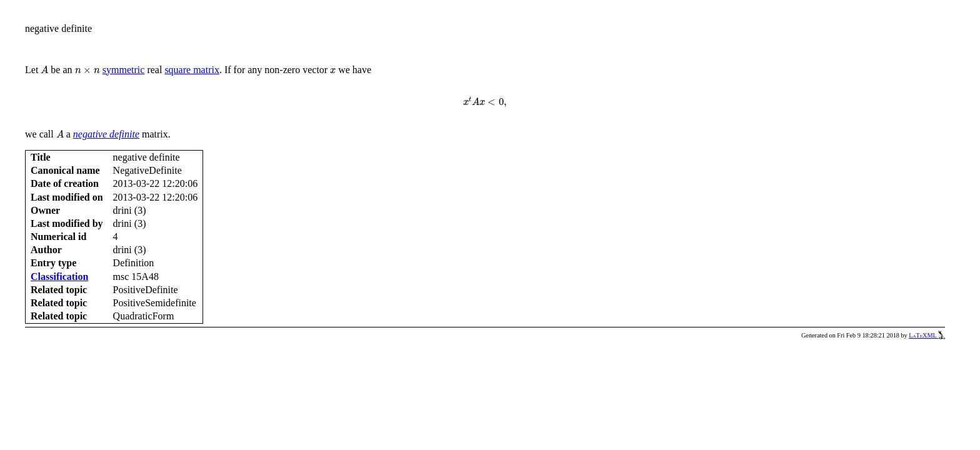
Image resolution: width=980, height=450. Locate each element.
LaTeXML (927, 335)
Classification (59, 277)
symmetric (124, 70)
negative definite (106, 134)
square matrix (192, 70)
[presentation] (44, 70)
